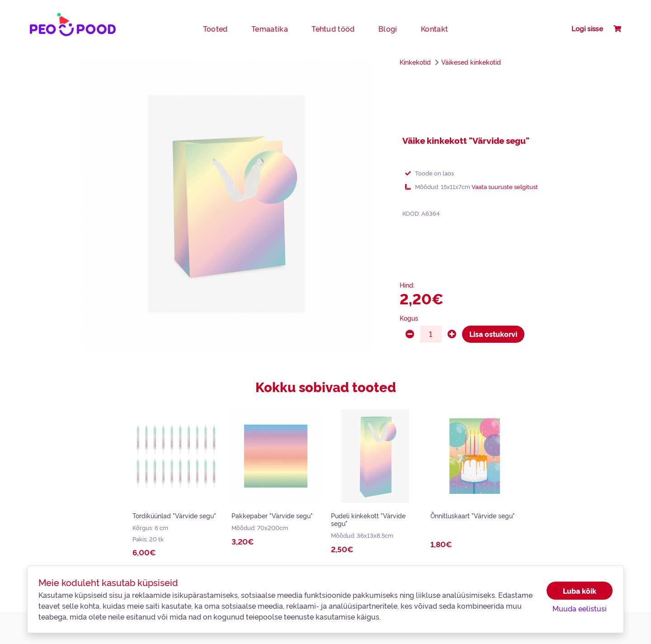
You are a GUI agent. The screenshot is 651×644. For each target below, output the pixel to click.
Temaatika (270, 28)
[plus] (452, 334)
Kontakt (434, 28)
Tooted (215, 28)
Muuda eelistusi (580, 608)
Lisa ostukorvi (493, 334)
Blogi (388, 28)
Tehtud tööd (333, 28)
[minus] (410, 334)
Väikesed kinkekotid (471, 62)
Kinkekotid (415, 62)
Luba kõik (580, 591)
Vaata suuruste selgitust (505, 186)
